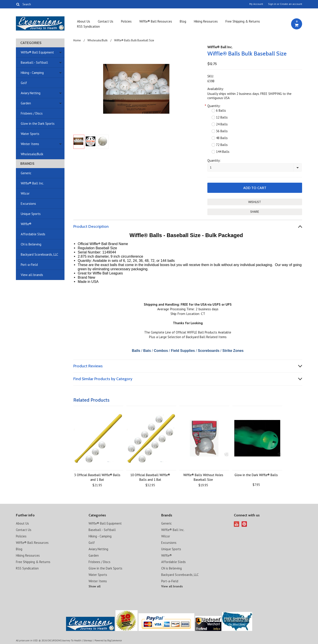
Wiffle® (26, 224)
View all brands (32, 275)
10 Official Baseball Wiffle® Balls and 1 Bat (150, 477)
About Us (84, 21)
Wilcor (25, 193)
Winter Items (30, 144)
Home (77, 40)
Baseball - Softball (34, 62)
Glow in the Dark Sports (38, 124)
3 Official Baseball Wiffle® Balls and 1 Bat (97, 477)
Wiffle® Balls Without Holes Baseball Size (203, 477)
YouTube (237, 524)
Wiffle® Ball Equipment (37, 52)
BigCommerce (115, 640)
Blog (183, 21)
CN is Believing (31, 244)
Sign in (272, 4)
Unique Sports (31, 214)
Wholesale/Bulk (32, 154)
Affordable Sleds (33, 234)
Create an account (291, 4)
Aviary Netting (31, 93)
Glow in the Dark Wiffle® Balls (256, 475)
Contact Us (106, 21)
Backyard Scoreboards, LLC (39, 254)
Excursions (28, 204)
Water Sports (30, 134)
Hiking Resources (206, 21)
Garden (26, 103)
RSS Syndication (88, 26)
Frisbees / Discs (32, 113)
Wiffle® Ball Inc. (32, 183)
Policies (126, 21)
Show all (95, 586)
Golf (24, 83)
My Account (256, 4)
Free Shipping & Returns (243, 21)
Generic (26, 173)
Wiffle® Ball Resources (156, 21)
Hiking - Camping (32, 73)
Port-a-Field (29, 265)
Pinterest (244, 524)
